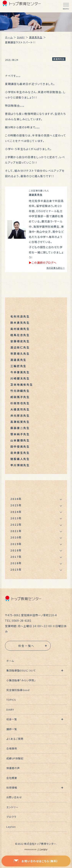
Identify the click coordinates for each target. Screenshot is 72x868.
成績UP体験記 (15, 758)
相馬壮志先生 (20, 335)
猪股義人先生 (20, 459)
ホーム (9, 37)
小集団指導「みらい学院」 (21, 680)
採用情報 (12, 788)
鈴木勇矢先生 (20, 323)
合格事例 (12, 748)
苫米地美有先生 (22, 385)
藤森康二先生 (20, 428)
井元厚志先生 (20, 416)
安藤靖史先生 (20, 341)
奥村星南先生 (20, 329)
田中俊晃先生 (20, 446)
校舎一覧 (12, 719)
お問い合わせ (14, 797)
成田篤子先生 (20, 397)
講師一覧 (12, 729)
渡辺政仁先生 (20, 347)
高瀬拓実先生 (20, 422)
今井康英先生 (20, 372)
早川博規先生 (20, 465)
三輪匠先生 (18, 366)
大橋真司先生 (20, 409)
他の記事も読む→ (56, 268)
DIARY (21, 37)
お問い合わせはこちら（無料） (36, 861)
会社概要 (12, 778)
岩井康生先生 (20, 453)
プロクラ (11, 817)
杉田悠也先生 (20, 403)
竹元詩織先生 (20, 391)
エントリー (12, 807)
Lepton (11, 827)
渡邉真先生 (36, 37)
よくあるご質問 (15, 739)
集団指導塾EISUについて (21, 670)
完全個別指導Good (18, 690)
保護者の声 (13, 768)
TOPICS (11, 700)
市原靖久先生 (20, 354)
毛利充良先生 (20, 316)
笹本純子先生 (20, 434)
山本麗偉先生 (20, 440)
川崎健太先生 (20, 378)
